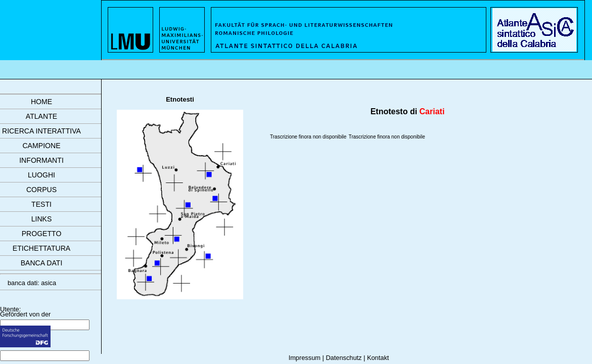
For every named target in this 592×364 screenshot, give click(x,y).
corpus (41, 190)
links (42, 219)
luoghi (41, 175)
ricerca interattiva (41, 131)
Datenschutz (344, 358)
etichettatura (41, 248)
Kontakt (378, 358)
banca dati (42, 263)
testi (41, 204)
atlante (41, 116)
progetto (42, 234)
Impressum (305, 358)
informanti (41, 160)
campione (41, 146)
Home (41, 102)
